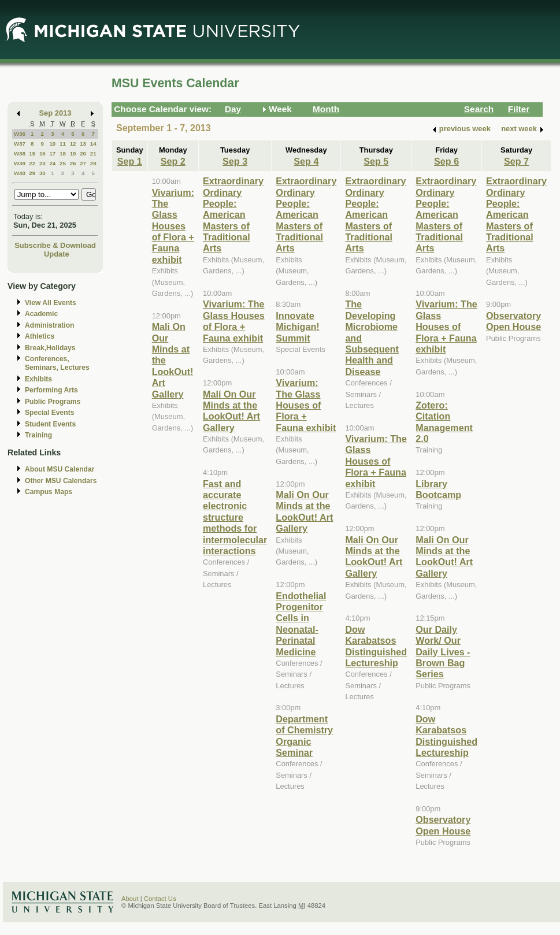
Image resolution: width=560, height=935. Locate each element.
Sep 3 (235, 161)
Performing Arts (51, 390)
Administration (49, 325)
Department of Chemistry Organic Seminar (304, 736)
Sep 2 (173, 161)
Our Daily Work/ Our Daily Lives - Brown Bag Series (443, 652)
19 (73, 153)
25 (63, 163)
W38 (20, 153)
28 (93, 163)
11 (63, 144)
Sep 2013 (55, 113)
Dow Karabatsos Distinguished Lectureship (376, 646)
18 (63, 153)
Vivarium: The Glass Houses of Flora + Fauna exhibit (173, 226)
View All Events (51, 303)
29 (32, 173)
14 (93, 144)
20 (83, 153)
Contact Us (160, 899)
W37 (20, 144)
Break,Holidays (50, 348)
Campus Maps (49, 492)
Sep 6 (446, 161)
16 (42, 153)
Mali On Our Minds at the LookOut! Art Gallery (231, 411)
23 (42, 163)
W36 (20, 134)
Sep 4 (306, 161)
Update (57, 254)
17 (52, 153)
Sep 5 (376, 161)
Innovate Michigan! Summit (297, 327)
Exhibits (38, 379)
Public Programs (53, 402)
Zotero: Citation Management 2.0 (444, 422)
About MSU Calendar (60, 469)
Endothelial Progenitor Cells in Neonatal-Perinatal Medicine (301, 624)
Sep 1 (130, 161)
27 (83, 163)
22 (32, 163)
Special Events (49, 413)
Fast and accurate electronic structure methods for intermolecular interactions (235, 517)
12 (73, 144)
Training (38, 435)
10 (52, 144)
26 (73, 163)
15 (32, 153)
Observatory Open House (443, 825)
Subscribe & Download (55, 245)
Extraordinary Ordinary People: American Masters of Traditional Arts (233, 214)
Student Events (50, 424)
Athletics (40, 336)
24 (52, 163)
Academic (41, 314)
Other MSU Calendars (61, 481)
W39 (20, 163)
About (130, 899)
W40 (20, 173)
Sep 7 (516, 161)
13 (83, 144)
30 (42, 173)
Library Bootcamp (438, 489)
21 (93, 153)
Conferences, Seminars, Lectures (57, 363)
